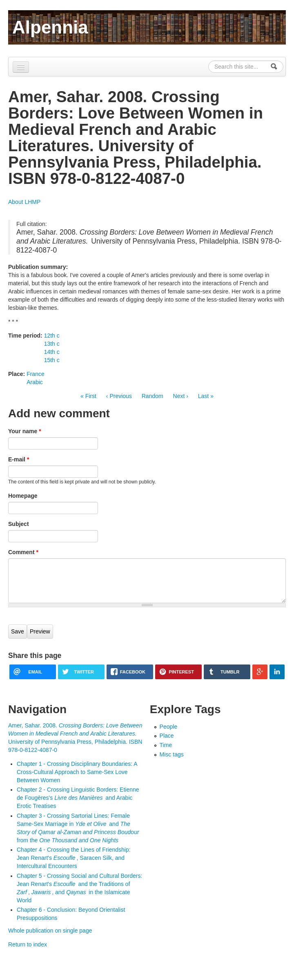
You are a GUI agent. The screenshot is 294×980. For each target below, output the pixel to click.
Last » (206, 396)
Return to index (28, 944)
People (169, 727)
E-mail (19, 459)
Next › (181, 396)
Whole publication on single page (50, 931)
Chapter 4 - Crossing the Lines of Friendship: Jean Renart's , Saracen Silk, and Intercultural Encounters (74, 858)
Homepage (23, 496)
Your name (25, 431)
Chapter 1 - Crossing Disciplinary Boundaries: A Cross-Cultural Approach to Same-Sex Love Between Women (77, 772)
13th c (52, 344)
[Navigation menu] (21, 67)
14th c (52, 352)
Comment (23, 552)
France (36, 374)
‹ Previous (119, 396)
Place (167, 736)
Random (153, 396)
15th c (52, 360)
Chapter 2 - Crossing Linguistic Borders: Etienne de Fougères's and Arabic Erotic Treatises (78, 798)
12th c (52, 336)
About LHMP (24, 202)
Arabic (35, 382)
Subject (19, 524)
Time (166, 745)
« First (88, 396)
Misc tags (172, 754)
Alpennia (50, 27)
